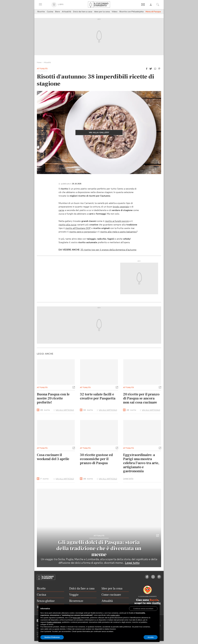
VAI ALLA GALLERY (99, 133)
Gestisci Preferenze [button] (52, 637)
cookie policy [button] (115, 615)
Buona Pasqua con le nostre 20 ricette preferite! (53, 398)
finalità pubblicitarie (54, 622)
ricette (45, 410)
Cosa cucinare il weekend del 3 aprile (53, 457)
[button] (147, 69)
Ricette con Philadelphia (132, 12)
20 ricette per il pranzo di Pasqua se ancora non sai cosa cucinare (141, 398)
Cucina (50, 12)
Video (115, 12)
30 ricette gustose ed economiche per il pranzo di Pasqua (96, 459)
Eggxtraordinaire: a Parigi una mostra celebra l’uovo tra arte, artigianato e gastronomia (141, 463)
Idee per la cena (102, 12)
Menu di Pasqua (153, 12)
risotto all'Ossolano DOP (78, 228)
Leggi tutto (128, 479)
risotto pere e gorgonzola (82, 232)
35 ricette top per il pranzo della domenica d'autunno (108, 250)
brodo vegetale (121, 207)
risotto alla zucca (67, 225)
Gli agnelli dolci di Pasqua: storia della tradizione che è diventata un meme (99, 548)
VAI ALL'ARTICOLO (65, 410)
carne (61, 210)
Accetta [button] (151, 637)
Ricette (41, 12)
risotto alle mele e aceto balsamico (118, 232)
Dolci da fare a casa (83, 12)
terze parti (77, 618)
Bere (58, 12)
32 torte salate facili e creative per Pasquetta (98, 396)
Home (39, 62)
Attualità (66, 12)
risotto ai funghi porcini (117, 221)
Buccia (154, 600)
